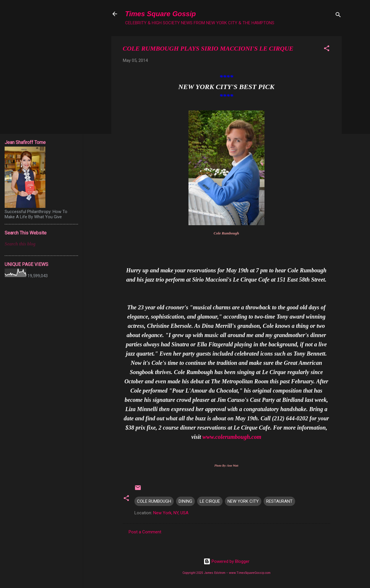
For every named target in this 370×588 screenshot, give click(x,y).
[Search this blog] (41, 244)
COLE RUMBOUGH (154, 501)
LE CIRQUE (210, 501)
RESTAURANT (279, 501)
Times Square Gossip (161, 14)
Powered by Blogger (226, 561)
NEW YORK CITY (243, 501)
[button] (327, 49)
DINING (185, 501)
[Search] (338, 16)
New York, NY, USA (171, 513)
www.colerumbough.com (232, 437)
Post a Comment (145, 532)
